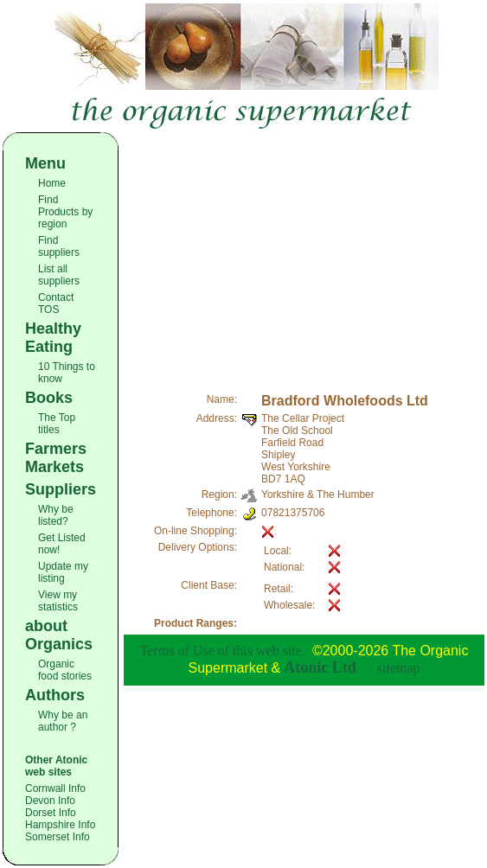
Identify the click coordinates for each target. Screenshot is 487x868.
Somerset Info (58, 837)
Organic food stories (65, 670)
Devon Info (50, 801)
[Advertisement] (304, 253)
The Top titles (57, 424)
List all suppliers (59, 275)
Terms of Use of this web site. (223, 651)
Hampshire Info (60, 825)
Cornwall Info (55, 788)
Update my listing (63, 572)
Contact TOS (56, 303)
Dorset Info (51, 813)
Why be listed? (56, 515)
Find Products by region (65, 212)
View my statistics (58, 601)
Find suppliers (59, 246)
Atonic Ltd (320, 667)
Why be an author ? (63, 721)
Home (52, 183)
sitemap (399, 668)
